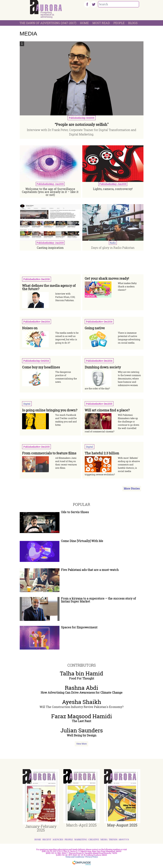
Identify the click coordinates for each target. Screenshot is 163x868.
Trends (113, 839)
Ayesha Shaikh (82, 702)
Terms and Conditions (75, 857)
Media (104, 839)
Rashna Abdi (81, 688)
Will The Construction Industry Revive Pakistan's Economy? (81, 707)
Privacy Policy (92, 857)
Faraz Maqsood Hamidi (82, 716)
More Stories (132, 489)
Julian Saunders (82, 730)
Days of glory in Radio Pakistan (113, 248)
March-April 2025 (81, 825)
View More (81, 744)
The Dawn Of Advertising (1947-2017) (48, 23)
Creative (94, 839)
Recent (47, 839)
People (119, 23)
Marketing (81, 839)
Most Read (101, 23)
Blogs (133, 23)
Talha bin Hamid (81, 673)
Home (84, 23)
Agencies (58, 839)
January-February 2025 (41, 828)
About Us (124, 839)
